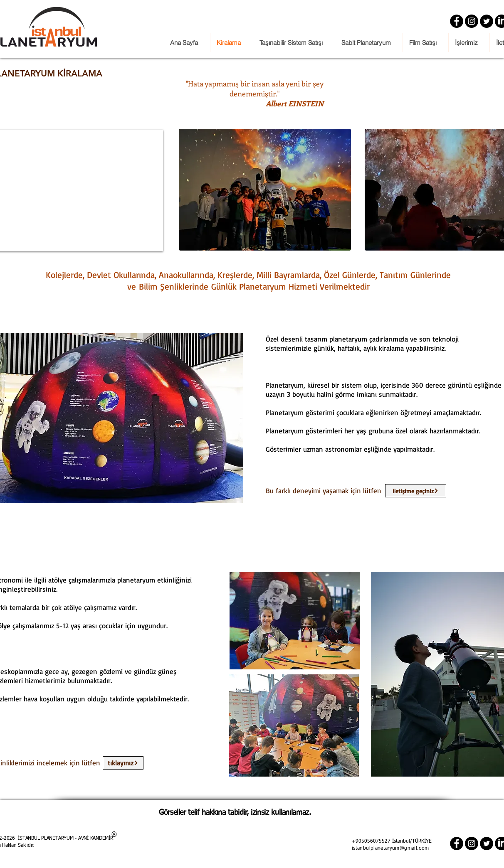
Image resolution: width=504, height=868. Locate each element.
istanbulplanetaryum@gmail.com (390, 848)
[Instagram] (472, 21)
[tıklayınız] (123, 763)
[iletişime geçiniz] (416, 491)
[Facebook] (457, 21)
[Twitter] (487, 21)
